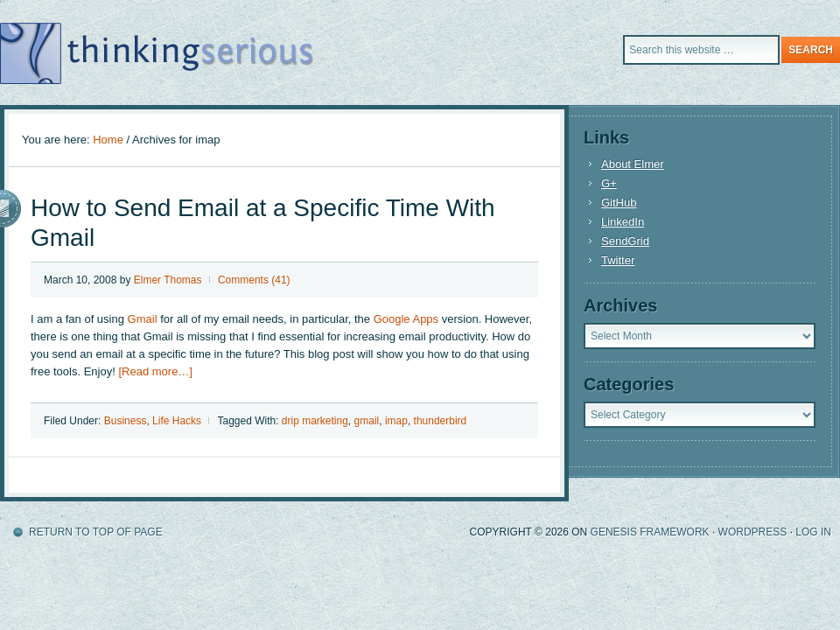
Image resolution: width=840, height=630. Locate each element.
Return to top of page (96, 532)
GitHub (619, 203)
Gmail (143, 319)
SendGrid (625, 241)
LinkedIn (623, 222)
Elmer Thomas (168, 280)
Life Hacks (177, 421)
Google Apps (406, 319)
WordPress (753, 532)
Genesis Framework (650, 532)
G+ (609, 183)
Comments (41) (254, 280)
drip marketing (315, 421)
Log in (813, 532)
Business (126, 421)
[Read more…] (155, 371)
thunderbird (441, 421)
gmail (367, 421)
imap (396, 421)
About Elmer (633, 164)
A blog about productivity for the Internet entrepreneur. (232, 52)
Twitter (618, 260)
